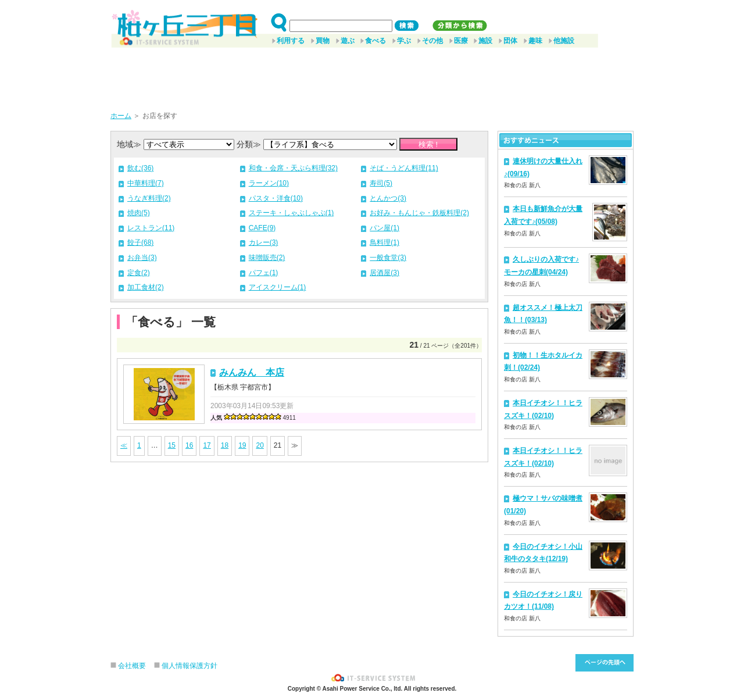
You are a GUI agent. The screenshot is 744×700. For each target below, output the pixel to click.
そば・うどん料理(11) (404, 168)
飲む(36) (140, 168)
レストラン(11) (151, 228)
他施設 (564, 41)
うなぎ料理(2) (149, 198)
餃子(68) (140, 242)
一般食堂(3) (388, 258)
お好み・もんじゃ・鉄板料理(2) (419, 213)
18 (225, 445)
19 (242, 445)
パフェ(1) (264, 273)
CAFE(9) (262, 228)
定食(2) (139, 273)
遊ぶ (348, 41)
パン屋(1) (384, 228)
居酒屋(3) (384, 273)
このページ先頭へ (604, 663)
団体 (510, 41)
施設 (485, 41)
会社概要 (132, 666)
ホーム (121, 116)
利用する (291, 41)
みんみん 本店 (252, 372)
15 (172, 445)
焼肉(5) (139, 213)
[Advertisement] (372, 75)
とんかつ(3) (388, 198)
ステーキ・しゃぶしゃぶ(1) (291, 213)
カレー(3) (264, 242)
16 (189, 445)
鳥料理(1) (384, 242)
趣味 (535, 41)
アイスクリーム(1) (278, 287)
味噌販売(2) (267, 258)
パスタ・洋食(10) (276, 198)
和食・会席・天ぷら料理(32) (293, 168)
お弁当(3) (142, 258)
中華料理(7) (146, 183)
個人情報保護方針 (189, 666)
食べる (375, 41)
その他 (432, 41)
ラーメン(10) (269, 183)
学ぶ (404, 41)
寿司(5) (381, 183)
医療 (461, 41)
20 (260, 445)
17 (207, 445)
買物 (323, 41)
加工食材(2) (146, 287)
